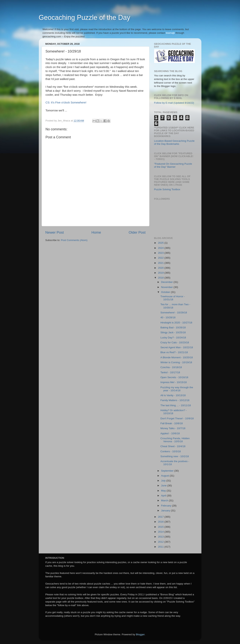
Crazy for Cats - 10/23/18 (175, 342)
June (164, 486)
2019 (161, 273)
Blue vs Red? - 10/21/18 (174, 352)
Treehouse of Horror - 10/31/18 (173, 298)
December (167, 282)
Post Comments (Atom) (74, 240)
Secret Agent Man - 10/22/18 (177, 347)
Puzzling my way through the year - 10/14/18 (177, 389)
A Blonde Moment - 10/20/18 (177, 357)
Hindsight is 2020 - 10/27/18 (176, 323)
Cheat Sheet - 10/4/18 (173, 446)
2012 (161, 542)
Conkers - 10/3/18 (170, 451)
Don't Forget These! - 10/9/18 (177, 418)
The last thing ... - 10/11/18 (176, 405)
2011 (161, 547)
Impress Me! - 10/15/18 (174, 382)
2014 (161, 532)
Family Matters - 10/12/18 (175, 400)
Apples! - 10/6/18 (170, 433)
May (164, 491)
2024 (161, 248)
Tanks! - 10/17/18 (170, 372)
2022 (161, 258)
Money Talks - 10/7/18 (173, 428)
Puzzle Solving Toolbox (167, 189)
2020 (161, 268)
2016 (161, 522)
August (165, 476)
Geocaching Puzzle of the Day (85, 18)
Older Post (137, 232)
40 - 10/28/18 (168, 317)
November (167, 287)
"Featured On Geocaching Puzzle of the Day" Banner (173, 165)
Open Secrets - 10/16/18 (174, 377)
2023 (161, 253)
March (165, 500)
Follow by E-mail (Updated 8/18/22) (174, 103)
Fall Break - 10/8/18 (172, 423)
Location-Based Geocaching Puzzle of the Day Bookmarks (174, 142)
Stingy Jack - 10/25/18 (173, 332)
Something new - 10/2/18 (175, 456)
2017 (161, 517)
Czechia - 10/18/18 (171, 367)
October (166, 292)
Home (96, 232)
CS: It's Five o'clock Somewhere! (66, 103)
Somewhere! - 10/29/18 (174, 313)
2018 (161, 278)
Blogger (140, 634)
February (167, 506)
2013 (161, 537)
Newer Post (55, 232)
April (164, 496)
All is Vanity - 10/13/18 (173, 395)
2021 (161, 263)
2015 (161, 527)
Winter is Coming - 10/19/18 (176, 362)
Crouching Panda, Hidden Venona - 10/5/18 (175, 440)
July (164, 481)
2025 (161, 243)
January (166, 511)
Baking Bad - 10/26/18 (173, 327)
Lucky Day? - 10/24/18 (173, 338)
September (168, 471)
